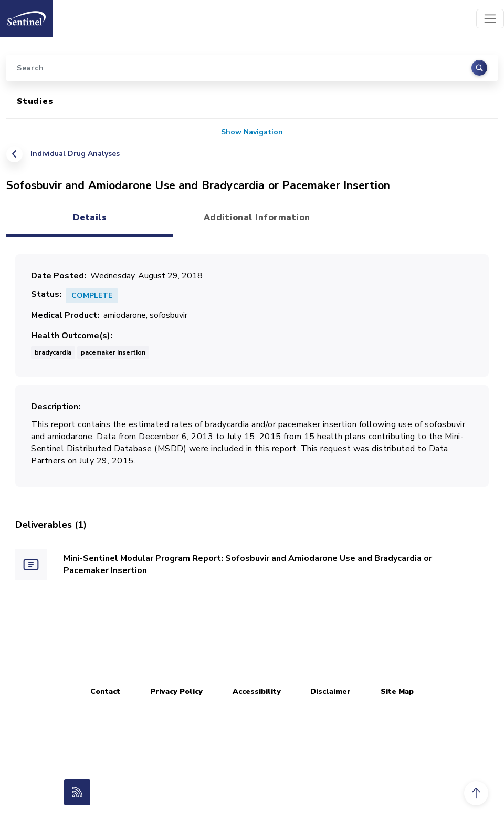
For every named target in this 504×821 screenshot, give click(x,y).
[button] (476, 793)
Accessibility (257, 692)
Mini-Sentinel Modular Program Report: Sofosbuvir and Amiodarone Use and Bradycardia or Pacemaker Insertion (248, 564)
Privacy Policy (176, 692)
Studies (35, 101)
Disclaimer (330, 692)
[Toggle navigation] (490, 19)
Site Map (397, 692)
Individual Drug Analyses (75, 154)
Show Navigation (252, 132)
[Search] (252, 68)
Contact (105, 692)
